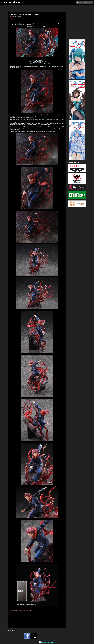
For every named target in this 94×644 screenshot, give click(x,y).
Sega (24, 611)
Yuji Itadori (29, 611)
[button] (11, 19)
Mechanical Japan (12, 2)
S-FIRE (20, 611)
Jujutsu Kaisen (14, 611)
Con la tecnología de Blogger (47, 642)
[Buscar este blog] (86, 2)
